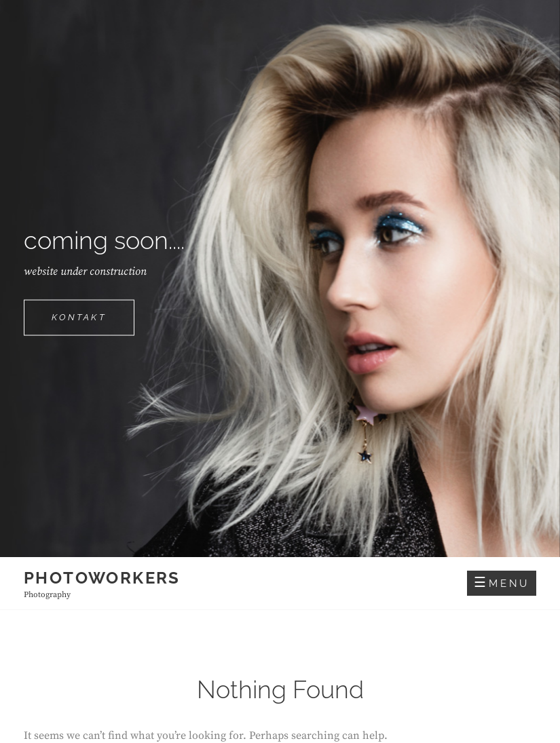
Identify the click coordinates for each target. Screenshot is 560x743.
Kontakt (93, 322)
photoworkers (102, 578)
